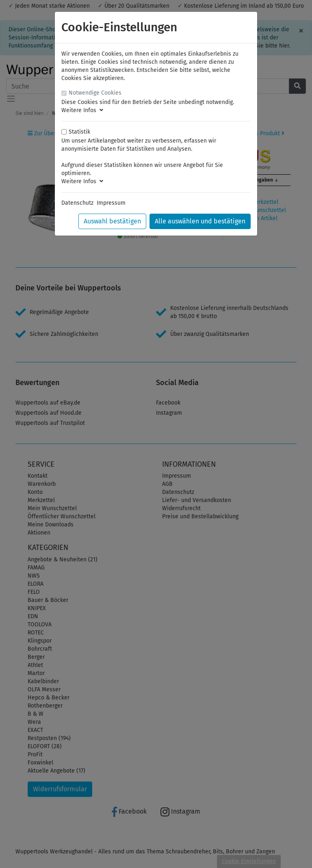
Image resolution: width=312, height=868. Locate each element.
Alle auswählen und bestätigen (200, 221)
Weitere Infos (82, 110)
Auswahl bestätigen (112, 221)
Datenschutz (77, 203)
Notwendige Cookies (95, 93)
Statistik (79, 132)
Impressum (111, 203)
